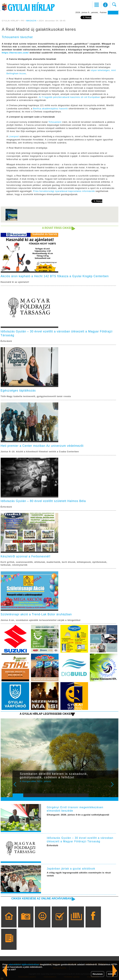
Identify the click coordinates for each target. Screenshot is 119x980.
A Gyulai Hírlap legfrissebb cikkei (45, 714)
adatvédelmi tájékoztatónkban (24, 964)
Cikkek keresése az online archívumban (41, 898)
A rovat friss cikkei (57, 228)
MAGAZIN (31, 21)
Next (114, 787)
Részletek (98, 974)
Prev (17, 787)
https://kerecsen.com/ (15, 53)
